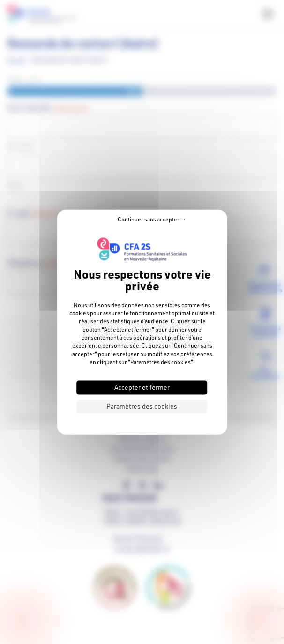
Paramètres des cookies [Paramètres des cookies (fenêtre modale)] (142, 406)
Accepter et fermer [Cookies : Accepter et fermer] (142, 387)
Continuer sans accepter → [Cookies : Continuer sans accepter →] (152, 219)
